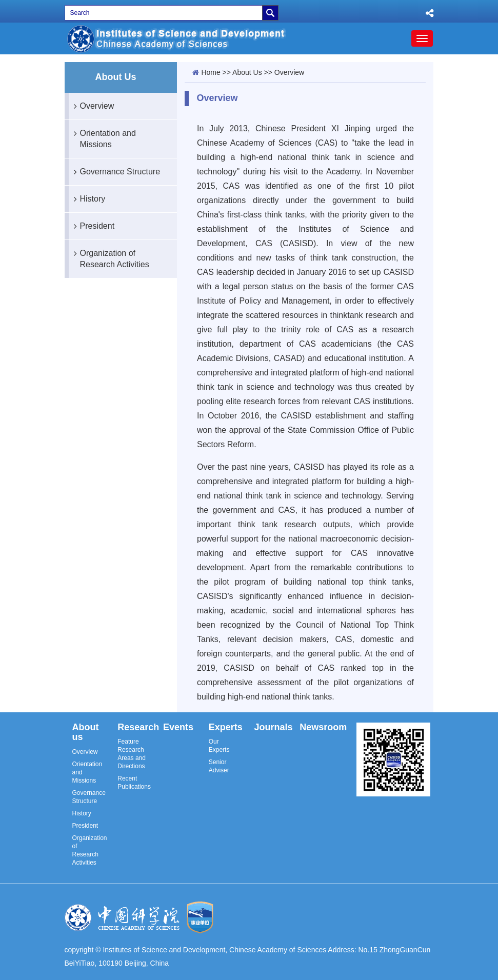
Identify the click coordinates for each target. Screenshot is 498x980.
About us (86, 732)
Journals (274, 727)
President (92, 226)
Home (211, 72)
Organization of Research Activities (109, 254)
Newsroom (323, 727)
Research (138, 727)
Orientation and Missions (102, 134)
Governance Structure (115, 172)
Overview (92, 106)
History (87, 199)
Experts (226, 727)
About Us (247, 72)
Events (178, 727)
